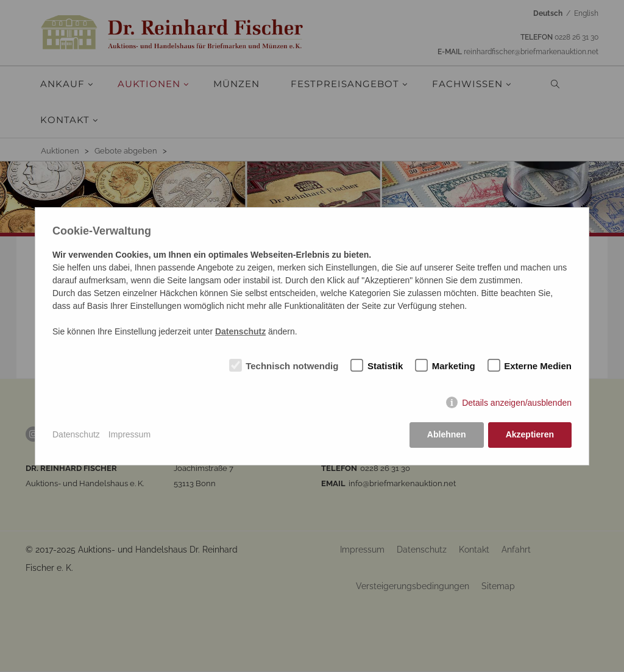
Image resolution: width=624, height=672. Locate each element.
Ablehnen (447, 434)
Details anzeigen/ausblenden (517, 403)
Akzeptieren (530, 434)
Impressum (129, 434)
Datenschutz (76, 434)
